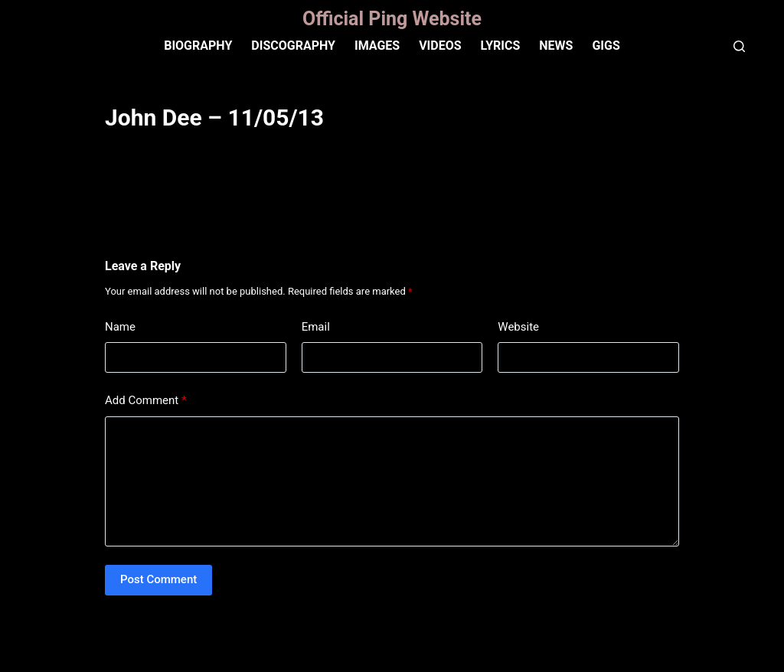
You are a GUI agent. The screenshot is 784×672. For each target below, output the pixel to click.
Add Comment (146, 401)
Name (120, 327)
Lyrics (501, 46)
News (556, 46)
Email (316, 327)
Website (518, 327)
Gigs (606, 46)
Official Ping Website (392, 19)
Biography (198, 46)
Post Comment (158, 579)
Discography (293, 46)
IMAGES (377, 46)
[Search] (739, 46)
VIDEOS (440, 46)
